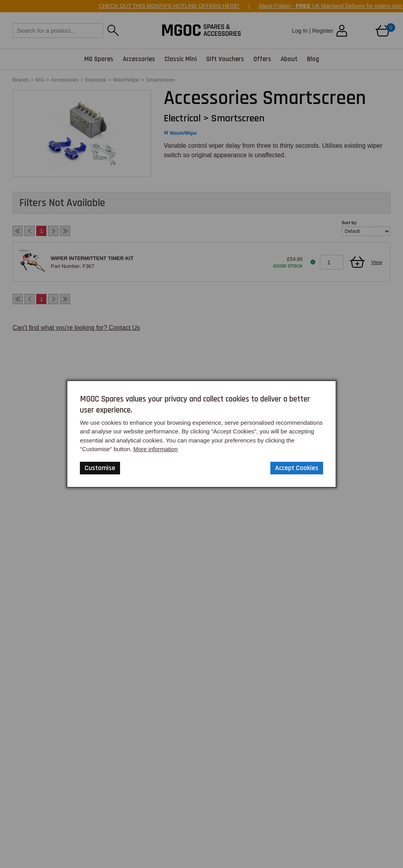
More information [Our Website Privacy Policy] (156, 449)
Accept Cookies (297, 468)
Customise (100, 468)
